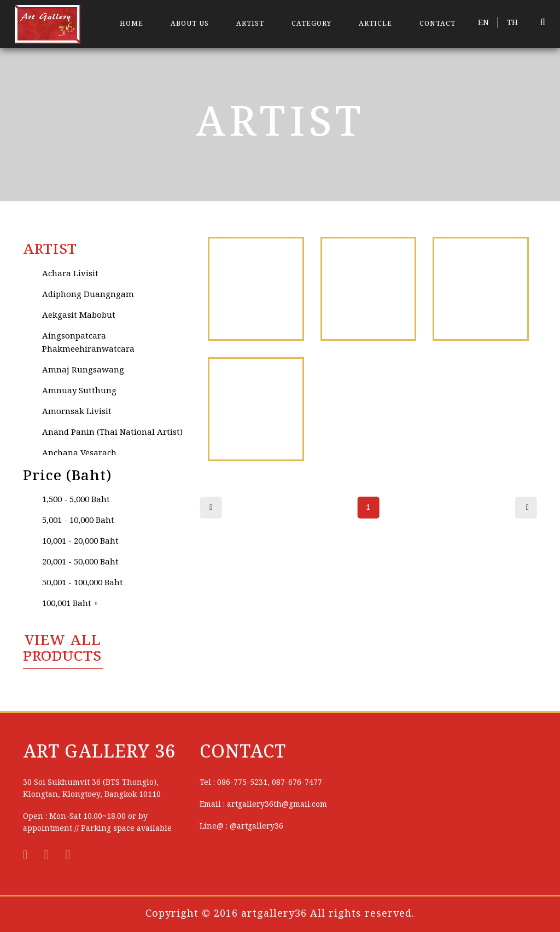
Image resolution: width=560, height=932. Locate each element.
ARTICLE (375, 24)
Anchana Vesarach (79, 453)
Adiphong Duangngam (88, 295)
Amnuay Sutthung (79, 391)
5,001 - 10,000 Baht (78, 521)
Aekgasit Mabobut (79, 316)
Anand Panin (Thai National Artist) (112, 433)
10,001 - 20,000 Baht (80, 541)
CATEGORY (311, 24)
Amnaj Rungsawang (83, 370)
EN (483, 23)
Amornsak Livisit (77, 412)
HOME (132, 24)
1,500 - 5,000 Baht (76, 500)
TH (512, 23)
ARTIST (250, 24)
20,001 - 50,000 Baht (80, 562)
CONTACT (437, 24)
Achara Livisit (70, 274)
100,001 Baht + (70, 604)
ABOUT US (190, 24)
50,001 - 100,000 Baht (83, 583)
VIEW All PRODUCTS (62, 649)
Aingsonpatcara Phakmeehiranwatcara (88, 343)
